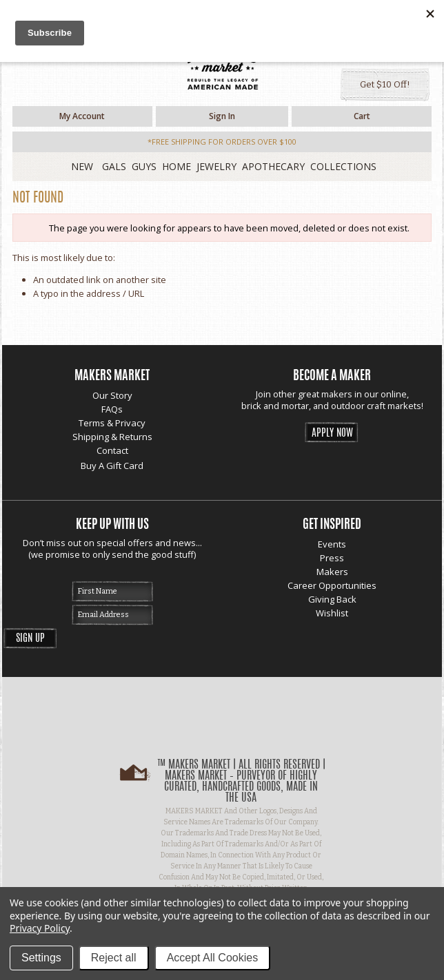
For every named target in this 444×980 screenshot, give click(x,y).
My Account (82, 116)
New (82, 166)
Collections (343, 166)
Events (332, 544)
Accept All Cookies (213, 958)
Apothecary (273, 166)
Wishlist (332, 613)
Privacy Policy (40, 928)
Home (176, 166)
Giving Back (332, 599)
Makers (332, 572)
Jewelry (216, 166)
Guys (144, 166)
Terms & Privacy (112, 423)
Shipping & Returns (112, 437)
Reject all (114, 958)
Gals (114, 166)
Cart (362, 116)
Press (332, 558)
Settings (41, 958)
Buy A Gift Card (112, 466)
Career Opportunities (332, 585)
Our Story (112, 395)
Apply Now (332, 434)
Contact (112, 450)
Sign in (222, 116)
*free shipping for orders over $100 (222, 142)
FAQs (112, 409)
